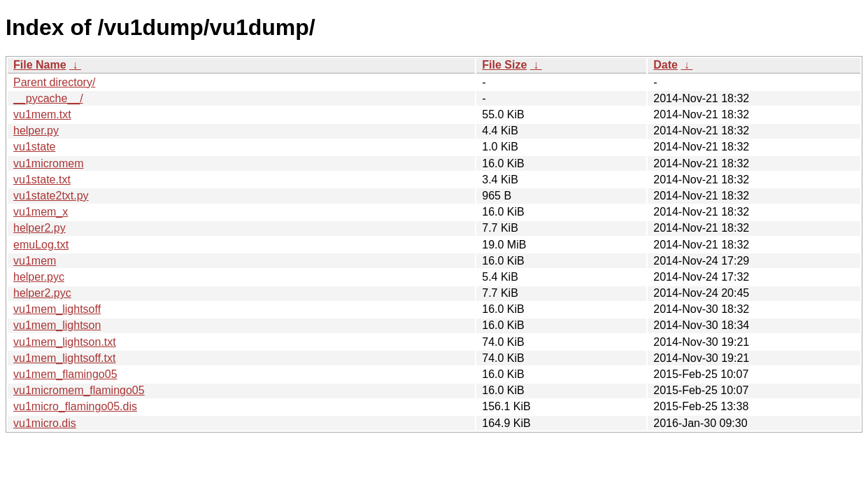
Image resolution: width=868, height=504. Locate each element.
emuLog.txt (41, 245)
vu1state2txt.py (51, 196)
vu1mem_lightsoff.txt (64, 358)
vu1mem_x (41, 212)
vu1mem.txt (42, 114)
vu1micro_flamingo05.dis (75, 406)
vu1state (34, 147)
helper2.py (40, 228)
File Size (504, 65)
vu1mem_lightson (57, 325)
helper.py (36, 131)
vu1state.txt (42, 180)
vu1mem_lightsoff (57, 309)
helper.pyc (39, 277)
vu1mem (35, 261)
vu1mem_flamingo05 (65, 374)
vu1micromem (48, 163)
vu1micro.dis (45, 423)
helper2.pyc (42, 293)
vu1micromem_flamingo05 (79, 390)
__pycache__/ (48, 98)
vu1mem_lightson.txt (65, 342)
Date (666, 65)
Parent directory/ (54, 82)
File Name (40, 65)
